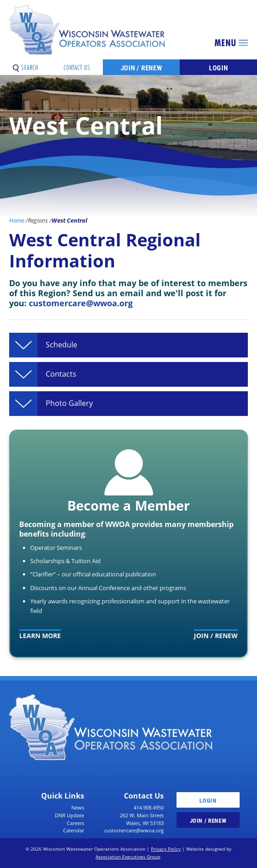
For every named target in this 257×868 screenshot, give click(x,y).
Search (26, 64)
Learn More (40, 636)
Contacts (61, 374)
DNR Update (70, 815)
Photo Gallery (69, 404)
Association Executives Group (128, 857)
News (78, 807)
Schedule (62, 345)
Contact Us (77, 64)
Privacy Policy (166, 849)
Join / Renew (142, 68)
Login (219, 68)
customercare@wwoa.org (81, 303)
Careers (75, 823)
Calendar (74, 830)
